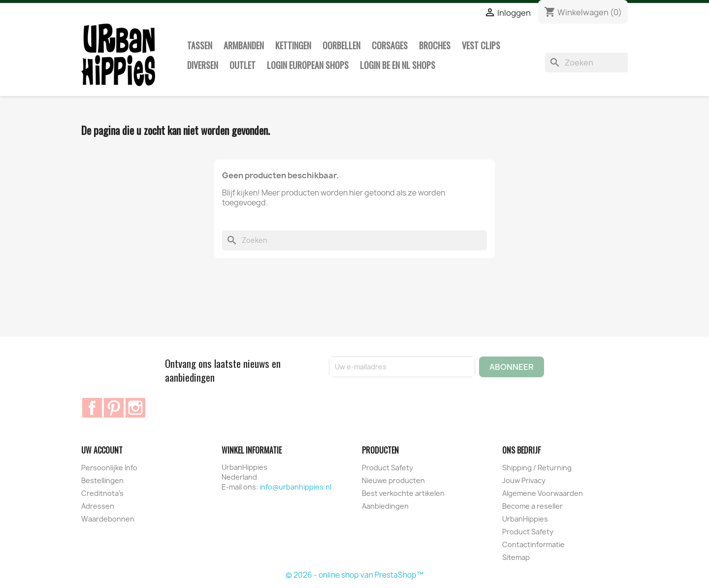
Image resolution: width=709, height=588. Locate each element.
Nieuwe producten (393, 480)
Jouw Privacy (524, 480)
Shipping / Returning (537, 468)
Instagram (135, 408)
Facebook (92, 408)
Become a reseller (532, 506)
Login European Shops (308, 65)
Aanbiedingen (385, 506)
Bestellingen (102, 480)
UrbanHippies (525, 519)
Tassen (200, 45)
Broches (435, 45)
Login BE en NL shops (398, 65)
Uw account (102, 450)
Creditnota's (102, 493)
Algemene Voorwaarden (543, 493)
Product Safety (387, 468)
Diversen (203, 65)
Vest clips (481, 45)
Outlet (242, 65)
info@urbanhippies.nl (295, 487)
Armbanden (244, 45)
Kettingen (293, 45)
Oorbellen (341, 45)
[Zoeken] (586, 63)
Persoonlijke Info (109, 468)
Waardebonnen (108, 519)
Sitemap (516, 557)
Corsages (390, 45)
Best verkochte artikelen (403, 493)
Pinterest (114, 408)
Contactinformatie (533, 544)
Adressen (98, 506)
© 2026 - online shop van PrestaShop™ (354, 575)
